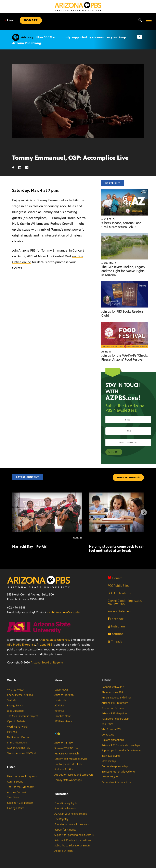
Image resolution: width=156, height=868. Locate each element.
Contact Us (108, 735)
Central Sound (15, 782)
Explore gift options (113, 740)
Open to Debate (16, 721)
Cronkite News (63, 716)
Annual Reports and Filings (116, 698)
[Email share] (29, 168)
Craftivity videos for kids (68, 764)
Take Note (13, 798)
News (58, 680)
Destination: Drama (18, 737)
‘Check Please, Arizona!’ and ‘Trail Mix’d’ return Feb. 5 (121, 225)
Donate (115, 578)
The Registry (61, 819)
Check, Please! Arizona (20, 695)
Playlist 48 (13, 732)
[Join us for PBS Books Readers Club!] (125, 283)
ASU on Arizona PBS (18, 748)
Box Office (107, 724)
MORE (128, 477)
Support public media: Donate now (121, 751)
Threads (115, 641)
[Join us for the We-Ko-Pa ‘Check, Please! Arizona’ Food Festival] (125, 324)
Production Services (113, 708)
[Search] (139, 20)
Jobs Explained (15, 711)
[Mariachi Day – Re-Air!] (47, 495)
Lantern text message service (71, 759)
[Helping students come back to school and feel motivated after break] (89, 538)
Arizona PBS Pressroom (115, 703)
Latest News (61, 690)
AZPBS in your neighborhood (71, 814)
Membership (109, 761)
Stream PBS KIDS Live (66, 748)
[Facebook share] (15, 168)
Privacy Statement (120, 611)
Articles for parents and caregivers (74, 775)
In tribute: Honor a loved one (118, 772)
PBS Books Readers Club (115, 719)
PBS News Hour (63, 721)
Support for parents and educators (74, 835)
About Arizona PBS (112, 692)
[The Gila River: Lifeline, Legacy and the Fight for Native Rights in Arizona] (125, 235)
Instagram (116, 626)
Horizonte (60, 700)
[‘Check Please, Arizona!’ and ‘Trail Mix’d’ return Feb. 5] (125, 191)
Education (61, 794)
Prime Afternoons (17, 743)
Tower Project (110, 777)
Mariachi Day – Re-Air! (30, 546)
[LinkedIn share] (22, 168)
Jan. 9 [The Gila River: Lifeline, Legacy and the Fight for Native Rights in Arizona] (109, 263)
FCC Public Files (118, 586)
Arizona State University (54, 640)
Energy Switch (15, 706)
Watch (12, 680)
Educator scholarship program (72, 824)
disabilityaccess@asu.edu (63, 612)
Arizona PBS (44, 645)
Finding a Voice (16, 808)
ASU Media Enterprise (21, 645)
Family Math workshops (68, 780)
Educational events (65, 809)
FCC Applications (119, 593)
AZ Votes (59, 706)
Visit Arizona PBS (111, 729)
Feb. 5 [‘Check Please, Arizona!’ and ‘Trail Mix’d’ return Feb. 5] (108, 219)
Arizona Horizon (64, 695)
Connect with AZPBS (113, 687)
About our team (64, 851)
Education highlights (66, 803)
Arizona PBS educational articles (73, 840)
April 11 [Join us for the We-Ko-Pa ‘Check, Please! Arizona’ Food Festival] (106, 352)
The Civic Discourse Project (22, 716)
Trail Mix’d (13, 700)
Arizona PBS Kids (64, 743)
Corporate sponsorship (115, 766)
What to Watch (16, 690)
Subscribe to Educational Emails (72, 846)
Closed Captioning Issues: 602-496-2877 (125, 602)
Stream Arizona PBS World (22, 753)
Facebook (116, 619)
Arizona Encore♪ (17, 792)
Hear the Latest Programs (22, 776)
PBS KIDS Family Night (67, 754)
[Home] (78, 7)
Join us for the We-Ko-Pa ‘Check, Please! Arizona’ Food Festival (125, 357)
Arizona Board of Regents (47, 663)
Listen (11, 767)
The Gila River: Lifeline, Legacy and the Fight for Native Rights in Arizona (123, 271)
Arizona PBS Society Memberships (121, 745)
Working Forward (17, 727)
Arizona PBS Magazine (114, 714)
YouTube (116, 634)
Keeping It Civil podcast (20, 803)
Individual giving (111, 756)
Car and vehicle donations (116, 782)
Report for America (66, 830)
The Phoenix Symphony (20, 787)
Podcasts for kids (64, 769)
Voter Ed (59, 711)
